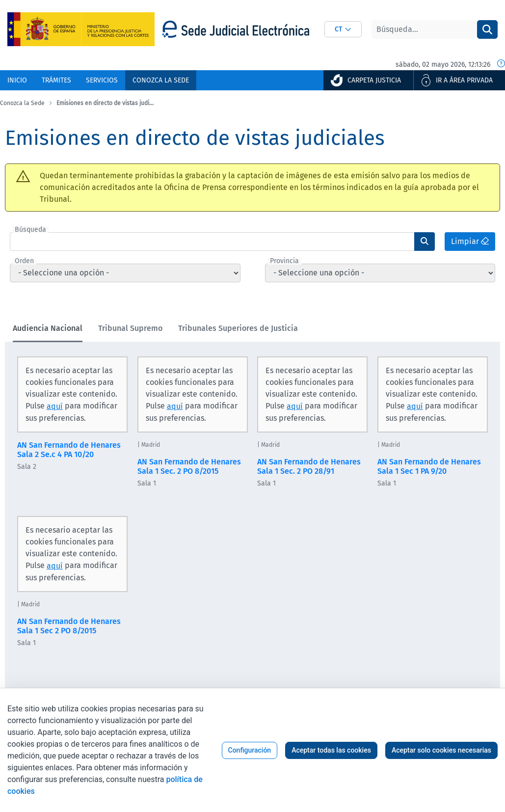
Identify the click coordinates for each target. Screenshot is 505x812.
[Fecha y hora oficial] (501, 64)
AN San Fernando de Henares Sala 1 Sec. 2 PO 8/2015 (189, 466)
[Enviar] (425, 242)
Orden (24, 261)
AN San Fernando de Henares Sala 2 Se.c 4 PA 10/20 (69, 450)
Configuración (250, 750)
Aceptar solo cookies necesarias (441, 750)
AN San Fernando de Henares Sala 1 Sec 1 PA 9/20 (429, 466)
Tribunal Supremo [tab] (130, 328)
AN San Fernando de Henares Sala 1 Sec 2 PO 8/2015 (69, 626)
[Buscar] (424, 29)
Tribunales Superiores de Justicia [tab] (238, 328)
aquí (55, 406)
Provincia (284, 261)
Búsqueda (30, 230)
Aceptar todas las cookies (331, 750)
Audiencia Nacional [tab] (48, 328)
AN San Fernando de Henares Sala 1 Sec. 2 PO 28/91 (309, 466)
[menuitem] (17, 80)
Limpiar (470, 241)
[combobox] (343, 29)
